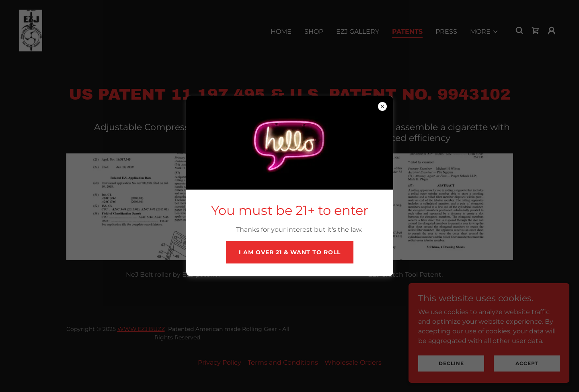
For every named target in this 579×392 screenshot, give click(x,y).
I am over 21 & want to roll (290, 252)
